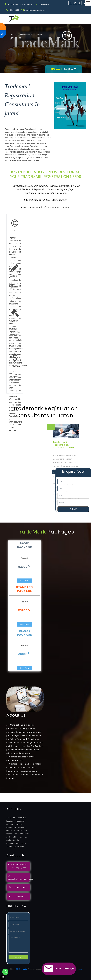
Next (86, 49)
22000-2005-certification (25, 800)
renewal (13, 797)
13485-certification (65, 800)
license (30, 797)
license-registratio (41, 797)
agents (87, 794)
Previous (7, 49)
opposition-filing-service (47, 794)
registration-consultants (26, 794)
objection (61, 794)
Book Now (24, 581)
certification (54, 797)
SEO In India (22, 969)
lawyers (68, 794)
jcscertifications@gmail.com (35, 10)
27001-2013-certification (46, 800)
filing (74, 794)
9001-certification (76, 797)
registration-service (8, 794)
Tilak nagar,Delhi (19, 868)
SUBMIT (73, 509)
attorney (80, 794)
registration (5, 797)
